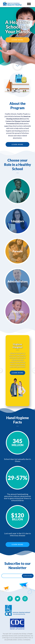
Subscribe (28, 576)
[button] (2, 371)
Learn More (17, 40)
